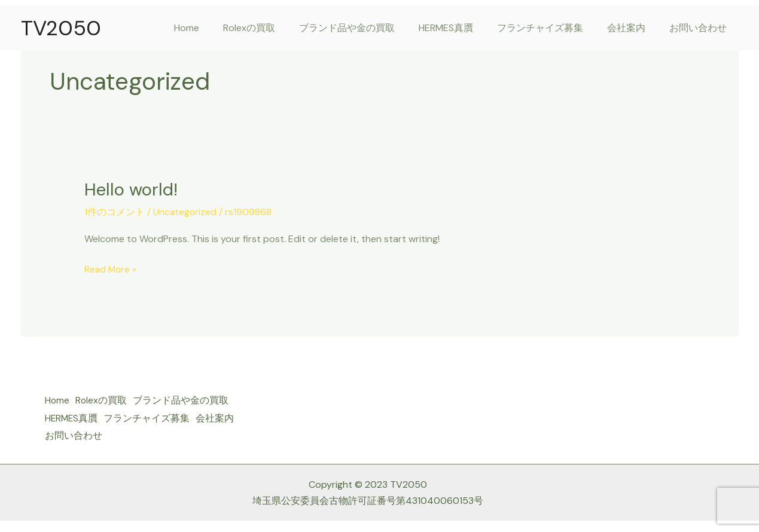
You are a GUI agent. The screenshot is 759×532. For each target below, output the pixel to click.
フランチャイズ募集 (552, 28)
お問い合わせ (700, 28)
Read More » (111, 268)
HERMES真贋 (463, 28)
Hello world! (132, 189)
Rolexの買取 (275, 28)
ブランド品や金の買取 (368, 28)
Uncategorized (185, 211)
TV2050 (61, 28)
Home (218, 28)
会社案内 (633, 28)
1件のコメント (115, 211)
